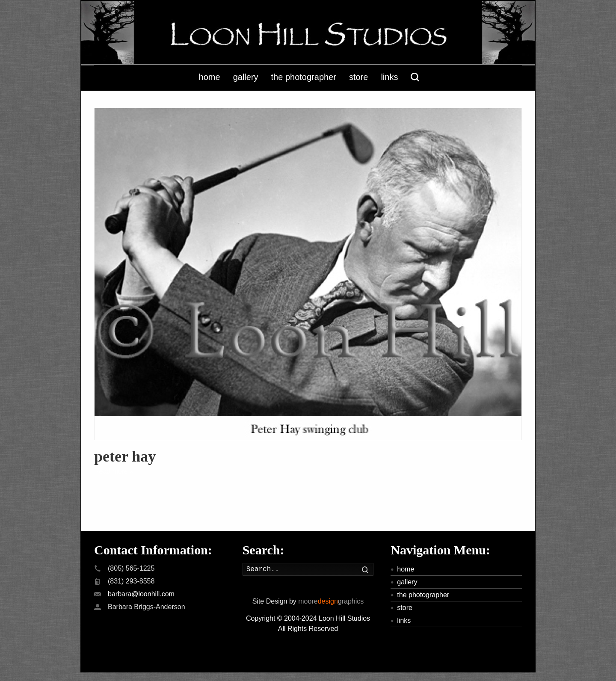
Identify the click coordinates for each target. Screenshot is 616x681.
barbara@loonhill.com (141, 594)
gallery (407, 582)
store (405, 608)
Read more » (114, 471)
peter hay (125, 456)
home (406, 569)
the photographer (423, 595)
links (404, 620)
